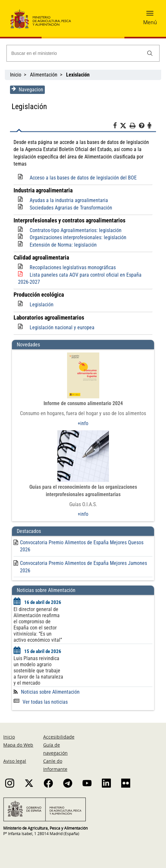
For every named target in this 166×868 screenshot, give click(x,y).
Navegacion (27, 89)
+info (83, 423)
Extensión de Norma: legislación (63, 245)
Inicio (16, 75)
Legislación (41, 305)
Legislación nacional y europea (62, 327)
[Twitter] (125, 126)
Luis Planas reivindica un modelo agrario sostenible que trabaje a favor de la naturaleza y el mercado (38, 671)
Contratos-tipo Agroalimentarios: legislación (75, 230)
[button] (150, 15)
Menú (150, 22)
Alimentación (44, 75)
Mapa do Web (18, 745)
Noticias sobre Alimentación (50, 692)
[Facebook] (117, 127)
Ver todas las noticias (40, 702)
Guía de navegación (55, 749)
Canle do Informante (55, 765)
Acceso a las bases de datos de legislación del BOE (83, 178)
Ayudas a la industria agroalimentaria (68, 200)
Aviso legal (15, 761)
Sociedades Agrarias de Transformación (71, 208)
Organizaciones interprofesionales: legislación (78, 237)
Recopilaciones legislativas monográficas (72, 267)
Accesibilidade (59, 737)
